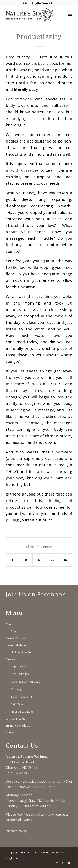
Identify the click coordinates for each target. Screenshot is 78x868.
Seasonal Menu (16, 645)
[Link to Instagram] (57, 863)
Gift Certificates (16, 719)
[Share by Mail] (66, 560)
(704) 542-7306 (45, 3)
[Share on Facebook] (13, 560)
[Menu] (70, 14)
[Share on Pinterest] (39, 560)
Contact (11, 732)
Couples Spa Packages (25, 682)
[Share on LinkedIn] (52, 560)
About (10, 624)
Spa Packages (20, 674)
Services (11, 659)
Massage (17, 689)
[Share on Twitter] (26, 560)
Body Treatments (22, 696)
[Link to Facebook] (63, 863)
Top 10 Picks (19, 666)
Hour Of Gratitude (22, 712)
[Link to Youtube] (69, 863)
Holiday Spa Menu (23, 652)
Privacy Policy (16, 831)
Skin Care (17, 704)
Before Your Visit (16, 638)
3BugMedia (12, 858)
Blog (14, 631)
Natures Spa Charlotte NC (35, 853)
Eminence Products (18, 725)
